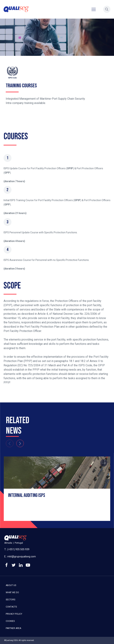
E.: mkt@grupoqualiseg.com (20, 556)
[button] (107, 9)
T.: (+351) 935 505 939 (17, 549)
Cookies (10, 621)
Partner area (13, 628)
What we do (12, 592)
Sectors (10, 600)
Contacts (11, 607)
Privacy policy (14, 614)
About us (11, 585)
